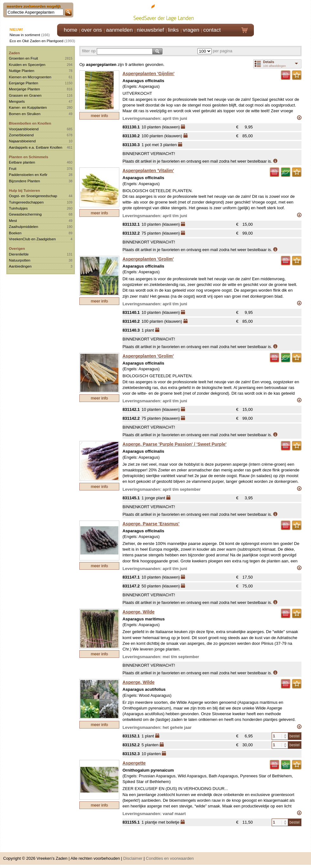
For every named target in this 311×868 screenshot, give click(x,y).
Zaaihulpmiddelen (23, 227)
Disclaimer (133, 858)
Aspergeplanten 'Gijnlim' (149, 74)
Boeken (15, 233)
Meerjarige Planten (24, 89)
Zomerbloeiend (21, 135)
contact (212, 30)
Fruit (13, 168)
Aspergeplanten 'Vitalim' (148, 171)
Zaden (14, 53)
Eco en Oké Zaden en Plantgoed (36, 41)
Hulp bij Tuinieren (24, 190)
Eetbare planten (22, 162)
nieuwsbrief (150, 30)
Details (269, 62)
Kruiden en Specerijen (27, 65)
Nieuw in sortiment (25, 35)
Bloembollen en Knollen (30, 123)
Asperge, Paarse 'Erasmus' (151, 524)
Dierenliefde (19, 254)
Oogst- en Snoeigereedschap (33, 196)
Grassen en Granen (25, 95)
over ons (92, 30)
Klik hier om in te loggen (283, 12)
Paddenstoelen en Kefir (28, 175)
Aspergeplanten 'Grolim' (148, 259)
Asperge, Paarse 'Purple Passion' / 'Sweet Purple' (175, 444)
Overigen (17, 248)
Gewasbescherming (25, 214)
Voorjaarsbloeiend (24, 129)
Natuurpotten (20, 260)
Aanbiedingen (20, 266)
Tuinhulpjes (18, 208)
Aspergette (134, 763)
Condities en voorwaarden (170, 858)
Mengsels (17, 101)
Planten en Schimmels (29, 157)
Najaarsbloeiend (22, 141)
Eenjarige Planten (23, 83)
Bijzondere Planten (24, 181)
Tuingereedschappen (26, 202)
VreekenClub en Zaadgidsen (32, 239)
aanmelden (119, 30)
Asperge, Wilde (139, 612)
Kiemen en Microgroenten (30, 77)
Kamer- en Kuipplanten (28, 107)
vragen (191, 30)
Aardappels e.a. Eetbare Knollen (36, 147)
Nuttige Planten (22, 71)
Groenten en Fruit (23, 58)
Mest (13, 220)
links (173, 30)
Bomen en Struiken (25, 114)
